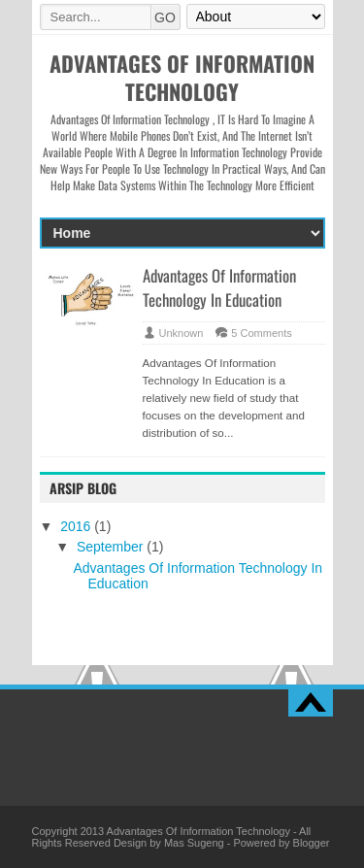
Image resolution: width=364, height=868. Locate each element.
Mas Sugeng (194, 843)
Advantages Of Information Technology (199, 831)
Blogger (312, 843)
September (112, 547)
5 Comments (261, 333)
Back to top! (311, 703)
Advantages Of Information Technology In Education (219, 287)
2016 (77, 526)
